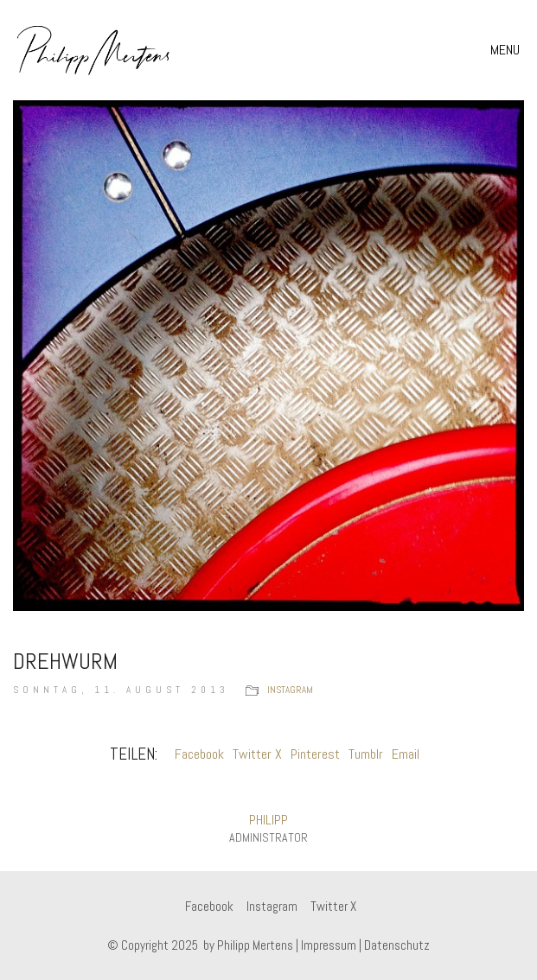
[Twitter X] (333, 907)
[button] (507, 50)
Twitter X (257, 754)
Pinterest (315, 754)
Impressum (329, 945)
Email (406, 754)
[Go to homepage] (94, 50)
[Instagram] (272, 907)
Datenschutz (397, 945)
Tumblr (366, 754)
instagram (290, 690)
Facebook (199, 754)
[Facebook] (209, 907)
